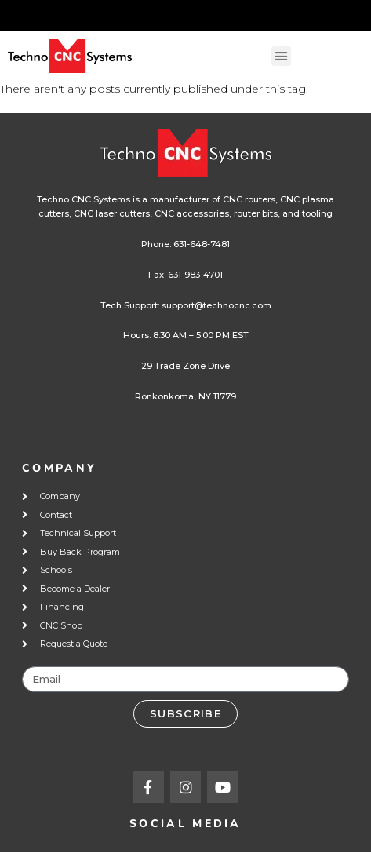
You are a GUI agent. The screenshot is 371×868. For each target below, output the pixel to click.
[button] (282, 57)
